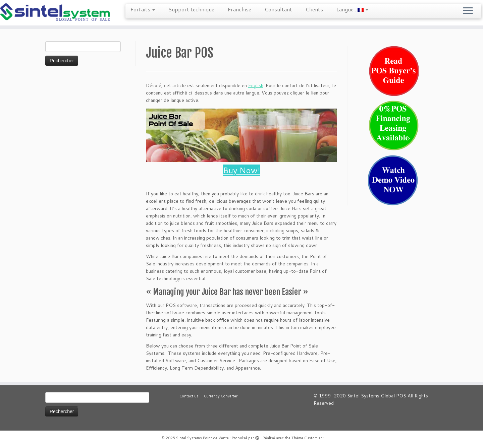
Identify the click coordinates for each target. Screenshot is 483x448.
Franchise (239, 9)
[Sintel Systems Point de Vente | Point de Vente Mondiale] (56, 13)
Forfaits (143, 9)
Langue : (352, 9)
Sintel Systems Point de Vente (202, 438)
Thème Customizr (307, 438)
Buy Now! (242, 170)
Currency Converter (221, 396)
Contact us (189, 396)
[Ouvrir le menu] (468, 11)
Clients (314, 9)
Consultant (278, 9)
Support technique (191, 9)
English (256, 85)
